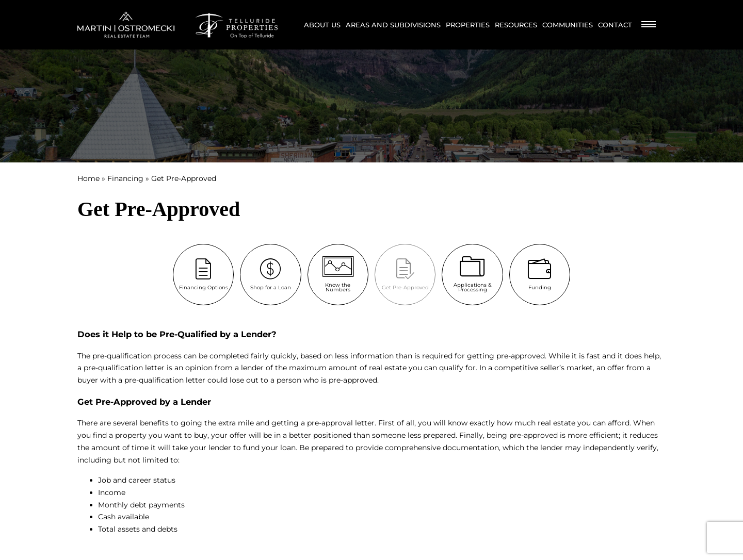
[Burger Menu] (649, 25)
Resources (516, 25)
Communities (568, 25)
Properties (468, 25)
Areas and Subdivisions (393, 25)
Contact (615, 25)
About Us (322, 25)
